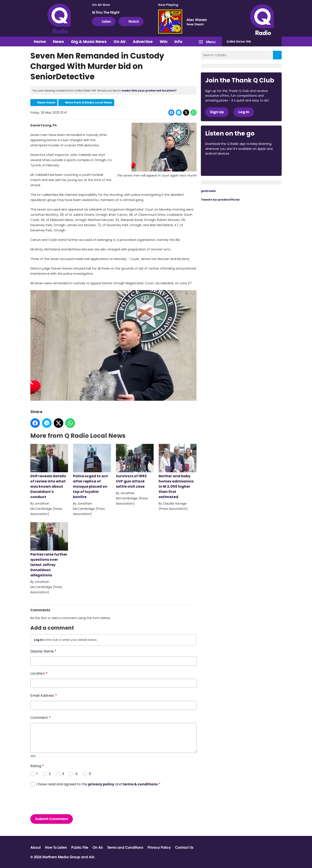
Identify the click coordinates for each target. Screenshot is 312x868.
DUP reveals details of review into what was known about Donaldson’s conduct (49, 472)
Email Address (44, 696)
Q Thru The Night (106, 12)
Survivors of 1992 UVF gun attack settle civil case (135, 466)
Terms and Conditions (125, 847)
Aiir (92, 857)
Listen (104, 21)
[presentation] (63, 801)
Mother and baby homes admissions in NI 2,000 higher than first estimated (177, 472)
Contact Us (184, 847)
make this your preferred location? (149, 91)
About (36, 847)
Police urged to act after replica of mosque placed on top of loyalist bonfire (92, 472)
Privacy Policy (159, 847)
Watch (131, 21)
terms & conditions (140, 784)
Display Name (43, 651)
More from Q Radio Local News (89, 102)
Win (164, 42)
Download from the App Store (222, 165)
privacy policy (101, 784)
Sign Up (217, 112)
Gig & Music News (89, 42)
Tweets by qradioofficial (220, 200)
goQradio (208, 191)
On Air (120, 42)
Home (40, 42)
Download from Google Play (258, 165)
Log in (38, 640)
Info (178, 42)
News (58, 42)
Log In (244, 112)
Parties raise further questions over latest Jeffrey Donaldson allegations (49, 550)
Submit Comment (52, 819)
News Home (46, 102)
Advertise (143, 42)
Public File (80, 847)
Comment (41, 718)
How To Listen (56, 847)
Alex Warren (197, 20)
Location (39, 673)
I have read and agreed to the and (98, 784)
